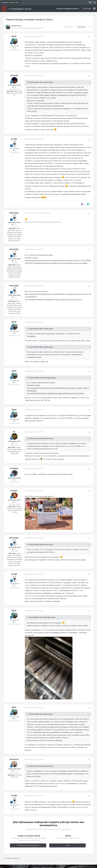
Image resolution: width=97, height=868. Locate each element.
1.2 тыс (15, 438)
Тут (26, 116)
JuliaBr (14, 139)
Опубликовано (34, 36)
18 (14, 48)
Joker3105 (14, 76)
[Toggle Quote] (27, 82)
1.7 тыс (14, 766)
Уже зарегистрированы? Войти (68, 9)
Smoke (19, 26)
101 (15, 475)
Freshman (14, 463)
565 (14, 87)
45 (14, 150)
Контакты (36, 863)
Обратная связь (47, 863)
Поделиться (68, 27)
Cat (14, 427)
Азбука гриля (59, 863)
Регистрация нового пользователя (28, 840)
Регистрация (87, 9)
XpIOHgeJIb (14, 754)
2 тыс (14, 222)
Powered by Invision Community (49, 865)
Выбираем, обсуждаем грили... (34, 28)
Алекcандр (14, 210)
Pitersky (14, 485)
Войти (68, 840)
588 (14, 497)
